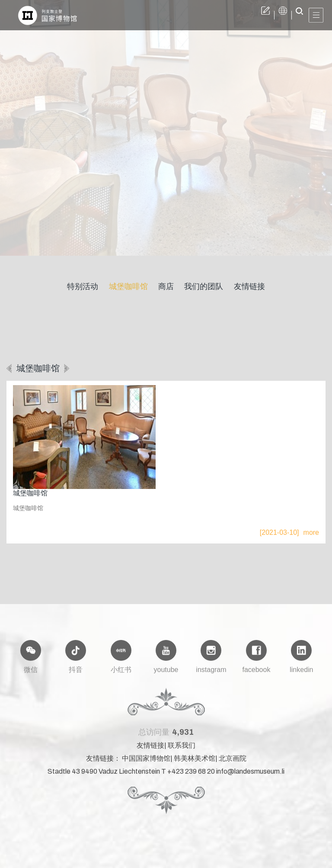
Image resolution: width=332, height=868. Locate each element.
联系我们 (182, 751)
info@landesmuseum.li (250, 776)
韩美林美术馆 (195, 764)
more (311, 532)
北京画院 (233, 764)
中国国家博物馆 (146, 764)
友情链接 (150, 751)
